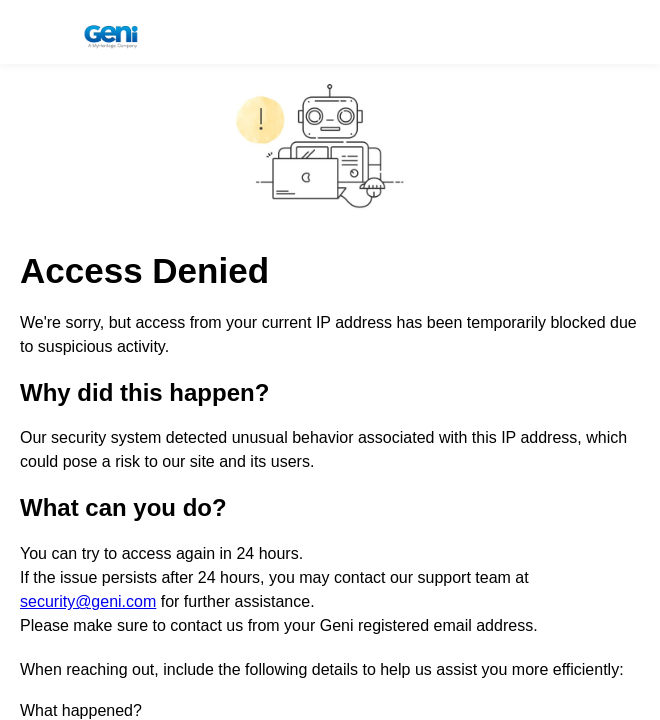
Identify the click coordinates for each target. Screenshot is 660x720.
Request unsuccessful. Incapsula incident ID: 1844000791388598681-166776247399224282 (330, 360)
